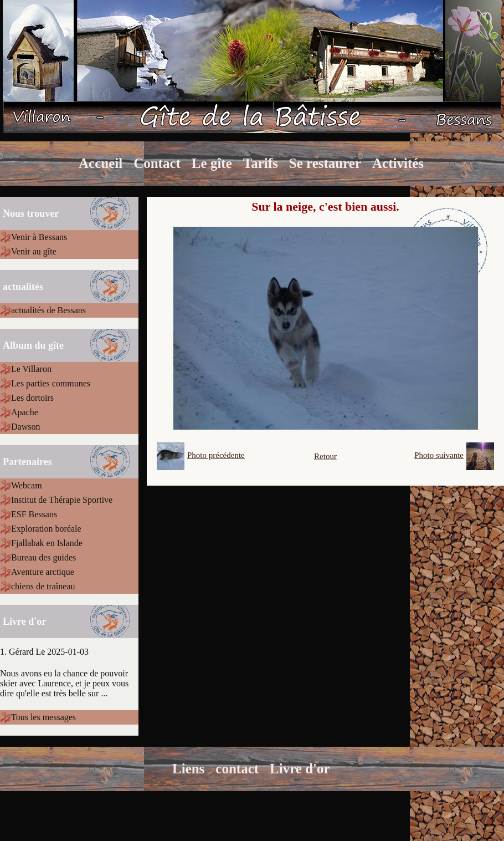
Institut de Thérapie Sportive (62, 500)
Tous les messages (43, 717)
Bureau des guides (43, 557)
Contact (157, 163)
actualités (23, 287)
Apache (25, 412)
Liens (188, 769)
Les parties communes (51, 383)
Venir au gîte (34, 251)
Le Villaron (31, 369)
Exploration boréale (46, 529)
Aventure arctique (43, 572)
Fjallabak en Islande (47, 543)
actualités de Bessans (48, 310)
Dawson (25, 427)
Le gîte (212, 163)
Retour (325, 456)
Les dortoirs (32, 398)
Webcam (27, 485)
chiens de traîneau (43, 586)
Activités (398, 163)
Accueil (101, 163)
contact (237, 769)
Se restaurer (325, 163)
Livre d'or (300, 769)
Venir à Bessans (39, 237)
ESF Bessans (34, 514)
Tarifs (261, 163)
